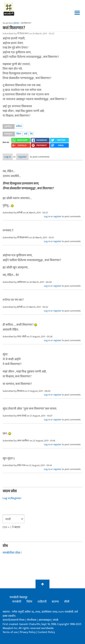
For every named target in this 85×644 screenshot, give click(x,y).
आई (26, 134)
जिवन (19, 134)
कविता (19, 126)
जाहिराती (42, 602)
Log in (8, 157)
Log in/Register (12, 498)
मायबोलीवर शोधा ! (12, 553)
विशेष (29, 602)
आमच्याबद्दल (45, 620)
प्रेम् (31, 134)
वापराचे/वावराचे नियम (14, 620)
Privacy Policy (28, 632)
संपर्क (56, 620)
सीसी (67, 602)
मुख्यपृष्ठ (16, 23)
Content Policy (46, 632)
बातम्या (55, 602)
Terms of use (10, 632)
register (22, 157)
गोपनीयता (32, 620)
